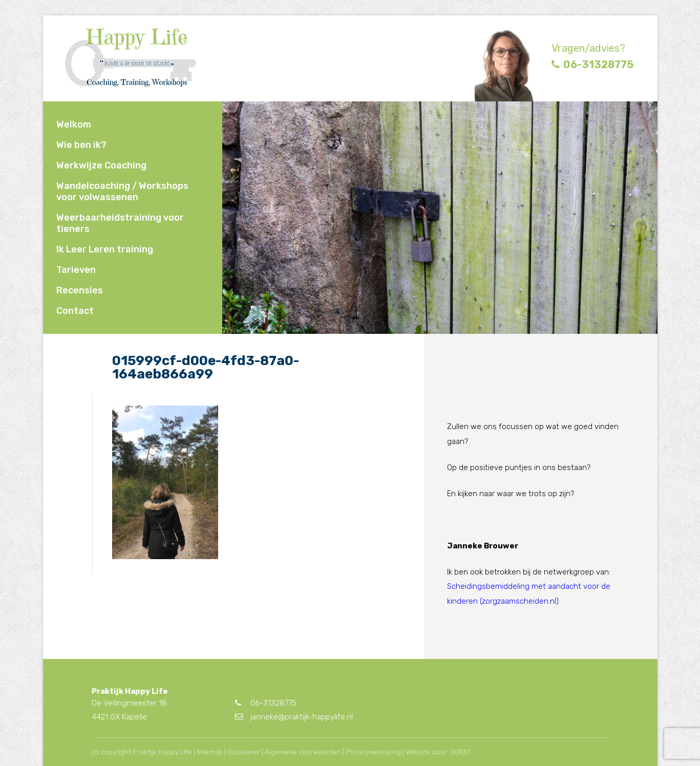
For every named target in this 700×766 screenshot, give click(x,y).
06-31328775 (592, 65)
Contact (75, 311)
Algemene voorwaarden (303, 752)
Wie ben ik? (81, 145)
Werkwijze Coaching (101, 165)
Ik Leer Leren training (105, 249)
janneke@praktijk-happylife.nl (294, 717)
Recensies (80, 290)
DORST (461, 752)
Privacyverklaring (373, 752)
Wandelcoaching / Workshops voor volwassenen (122, 192)
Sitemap (210, 752)
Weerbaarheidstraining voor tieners (120, 223)
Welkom (74, 124)
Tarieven (76, 270)
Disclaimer (244, 752)
